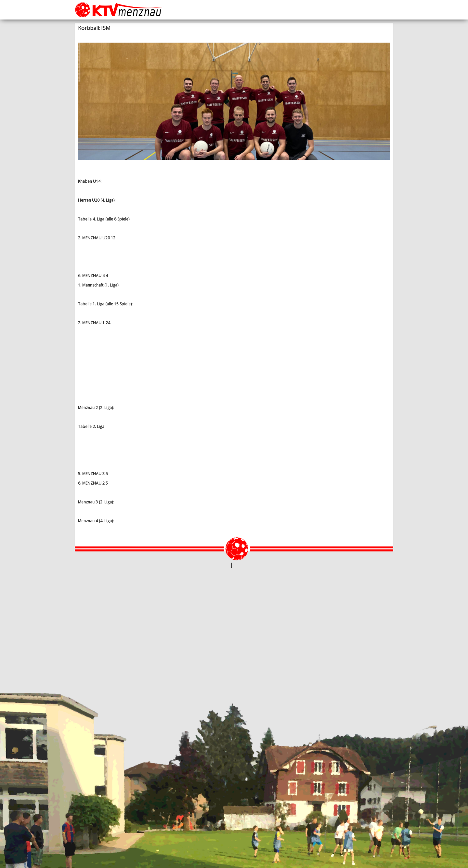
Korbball (152, 36)
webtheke (220, 565)
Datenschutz (246, 565)
